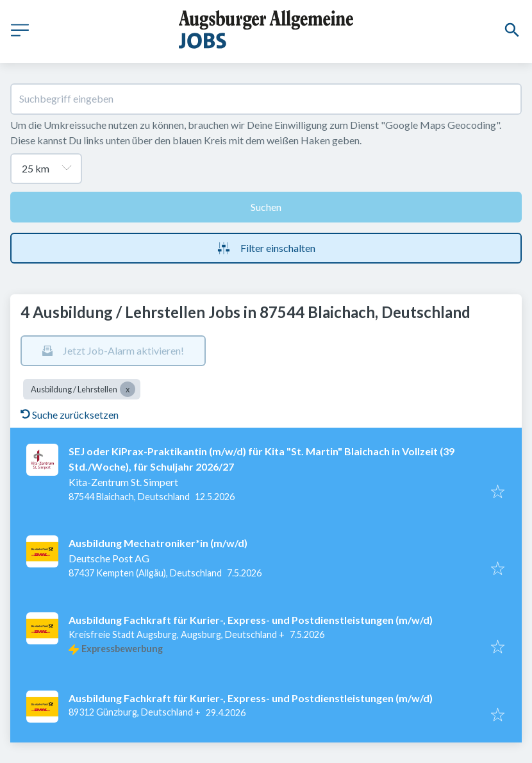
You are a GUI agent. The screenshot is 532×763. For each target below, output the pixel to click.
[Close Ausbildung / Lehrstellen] (128, 389)
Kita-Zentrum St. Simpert (123, 482)
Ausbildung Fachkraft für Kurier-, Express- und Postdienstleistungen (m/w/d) (251, 620)
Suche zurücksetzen (70, 415)
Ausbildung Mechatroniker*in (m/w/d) (158, 543)
